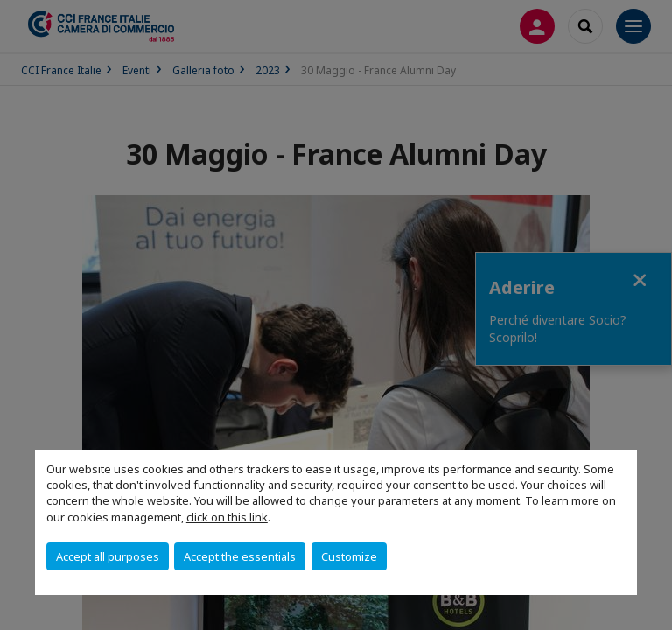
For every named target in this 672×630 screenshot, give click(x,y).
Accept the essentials (240, 556)
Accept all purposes (108, 556)
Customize (349, 556)
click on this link (227, 517)
